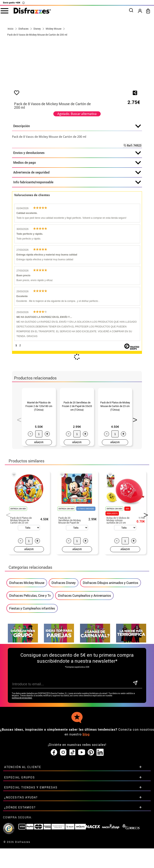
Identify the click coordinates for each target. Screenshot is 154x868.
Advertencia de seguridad (77, 224)
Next (134, 480)
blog (86, 790)
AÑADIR (39, 514)
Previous (18, 480)
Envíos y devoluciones (77, 204)
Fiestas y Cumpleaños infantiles (32, 680)
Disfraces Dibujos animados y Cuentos (110, 654)
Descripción (77, 178)
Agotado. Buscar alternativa (77, 165)
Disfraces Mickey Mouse (27, 654)
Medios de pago (77, 214)
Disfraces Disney (64, 654)
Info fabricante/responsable (77, 234)
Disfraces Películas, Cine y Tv (30, 667)
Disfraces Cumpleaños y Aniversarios (84, 667)
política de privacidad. (22, 754)
